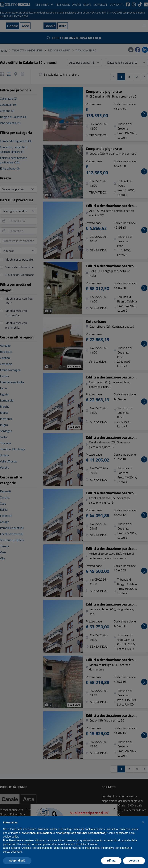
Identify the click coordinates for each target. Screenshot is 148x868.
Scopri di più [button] (17, 861)
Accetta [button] (134, 861)
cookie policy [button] (11, 837)
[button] (143, 822)
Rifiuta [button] (111, 861)
